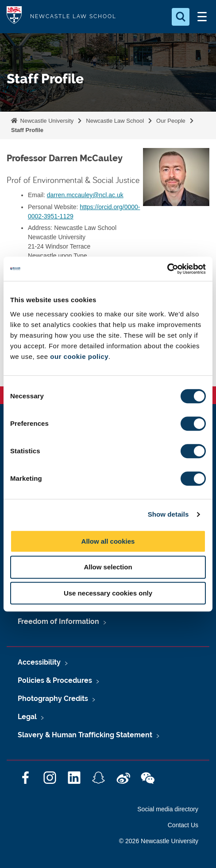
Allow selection (108, 567)
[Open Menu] (202, 17)
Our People (171, 121)
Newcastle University (46, 121)
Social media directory (168, 809)
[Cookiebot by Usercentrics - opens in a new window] (167, 269)
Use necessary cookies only (108, 593)
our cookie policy (79, 356)
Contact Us (183, 825)
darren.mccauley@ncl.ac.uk (85, 195)
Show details (168, 514)
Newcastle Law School (115, 121)
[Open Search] (181, 17)
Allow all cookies (108, 541)
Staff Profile (27, 130)
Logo (14, 17)
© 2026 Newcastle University (159, 841)
